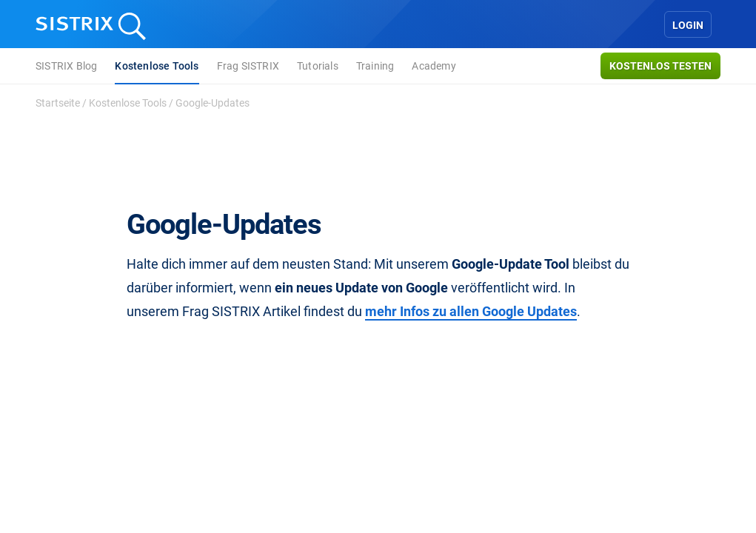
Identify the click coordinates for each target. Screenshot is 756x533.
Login (688, 25)
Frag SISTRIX (248, 66)
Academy (434, 66)
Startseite (58, 103)
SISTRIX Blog (66, 66)
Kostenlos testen (660, 66)
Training (375, 66)
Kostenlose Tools (157, 66)
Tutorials (318, 66)
